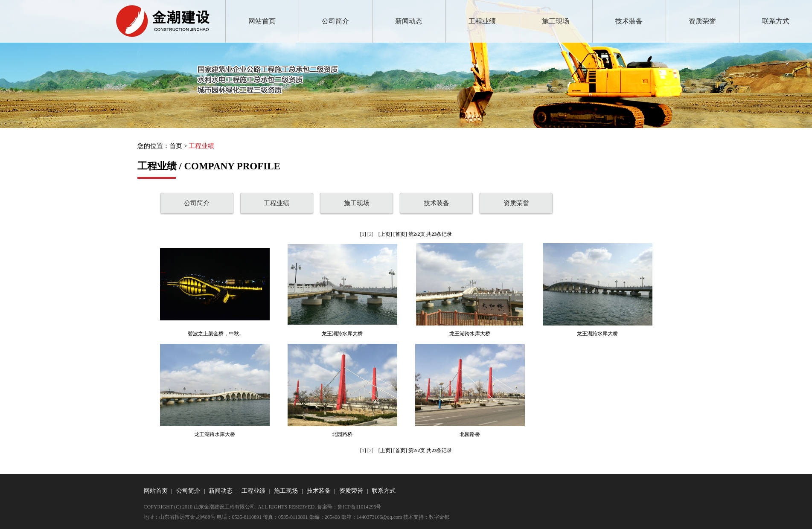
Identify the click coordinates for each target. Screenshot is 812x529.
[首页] (400, 234)
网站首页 (262, 21)
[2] (370, 234)
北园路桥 (342, 434)
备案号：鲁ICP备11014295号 (349, 507)
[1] (363, 234)
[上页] (385, 234)
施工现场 (556, 21)
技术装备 (629, 21)
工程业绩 (482, 21)
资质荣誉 (702, 21)
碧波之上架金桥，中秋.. (215, 334)
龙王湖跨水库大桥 (342, 334)
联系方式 (776, 21)
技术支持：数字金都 (426, 517)
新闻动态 (409, 21)
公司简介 (335, 21)
